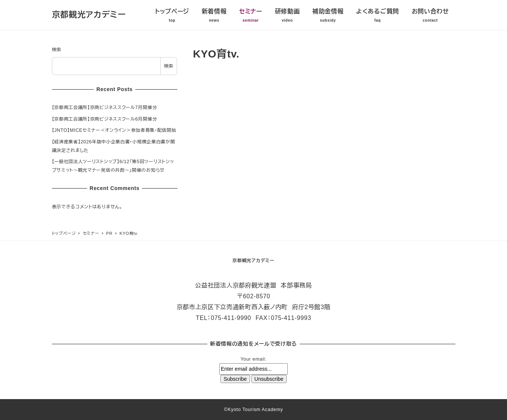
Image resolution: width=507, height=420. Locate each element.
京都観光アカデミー (89, 15)
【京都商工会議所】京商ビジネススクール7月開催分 (105, 108)
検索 (57, 50)
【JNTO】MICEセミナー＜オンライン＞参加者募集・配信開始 (114, 130)
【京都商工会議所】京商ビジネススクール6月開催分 (105, 119)
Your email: (253, 359)
